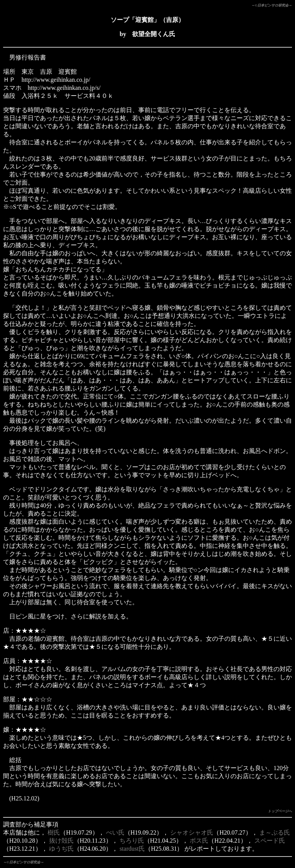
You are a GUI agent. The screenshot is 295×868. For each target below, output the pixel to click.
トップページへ (280, 811)
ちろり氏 (132, 841)
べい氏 (115, 832)
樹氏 (54, 832)
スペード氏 (270, 841)
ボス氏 (199, 841)
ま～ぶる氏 (275, 832)
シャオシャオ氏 (192, 832)
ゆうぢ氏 (61, 849)
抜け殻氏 (61, 841)
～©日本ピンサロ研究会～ (272, 5)
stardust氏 (132, 849)
